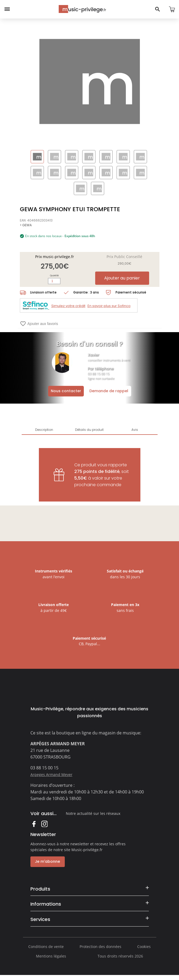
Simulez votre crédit (68, 306)
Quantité (54, 276)
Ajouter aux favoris (39, 324)
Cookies (144, 951)
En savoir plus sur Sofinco (109, 306)
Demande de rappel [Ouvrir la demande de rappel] (109, 391)
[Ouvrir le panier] (172, 9)
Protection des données (100, 951)
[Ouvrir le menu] (7, 9)
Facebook (34, 824)
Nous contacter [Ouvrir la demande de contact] (66, 391)
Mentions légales (51, 960)
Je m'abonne (47, 861)
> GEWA (26, 225)
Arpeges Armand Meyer (51, 774)
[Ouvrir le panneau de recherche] (158, 9)
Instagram (44, 824)
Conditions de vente (46, 951)
